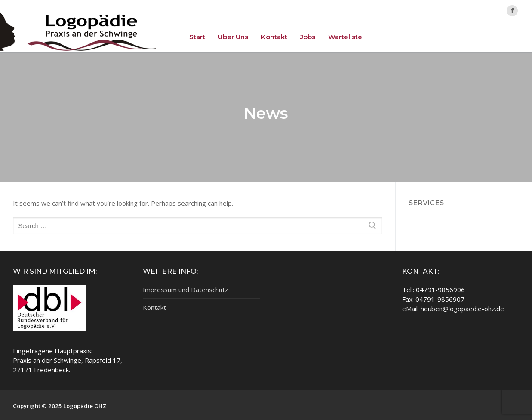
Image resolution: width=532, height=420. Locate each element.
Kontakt (154, 307)
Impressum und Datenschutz (186, 290)
